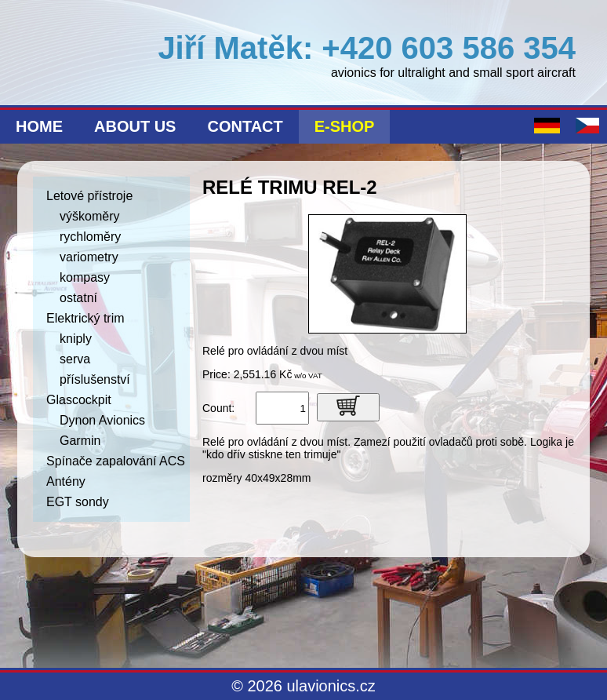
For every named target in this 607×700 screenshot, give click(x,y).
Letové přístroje (89, 196)
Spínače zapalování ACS (116, 461)
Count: (218, 408)
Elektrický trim (85, 318)
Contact (245, 126)
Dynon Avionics (102, 420)
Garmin (80, 441)
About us (135, 126)
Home (39, 126)
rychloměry (90, 237)
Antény (66, 481)
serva (75, 359)
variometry (89, 257)
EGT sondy (78, 502)
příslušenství (95, 379)
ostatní (78, 298)
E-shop (345, 126)
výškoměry (89, 216)
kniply (76, 339)
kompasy (85, 277)
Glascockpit (79, 400)
